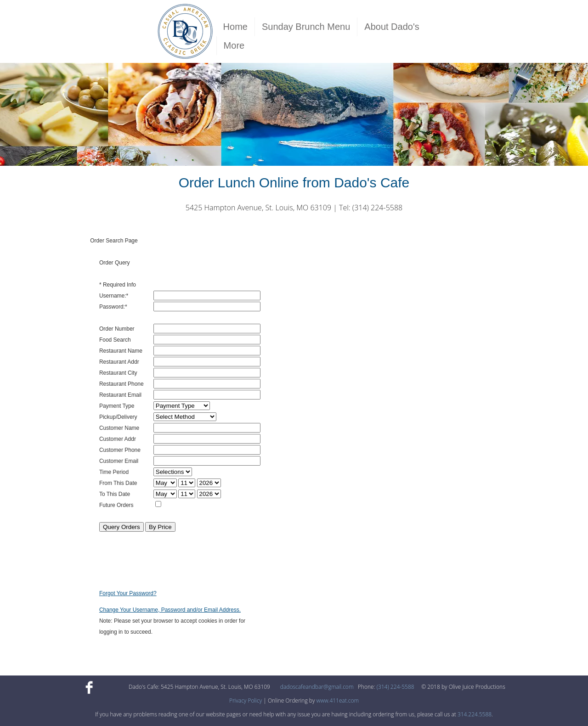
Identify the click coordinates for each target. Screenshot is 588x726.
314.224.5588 (475, 714)
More (234, 45)
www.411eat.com (338, 701)
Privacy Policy (246, 701)
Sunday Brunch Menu (306, 27)
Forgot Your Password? (128, 593)
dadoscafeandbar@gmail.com (317, 687)
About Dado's (392, 27)
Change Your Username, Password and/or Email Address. (170, 610)
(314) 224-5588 (396, 687)
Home (235, 27)
